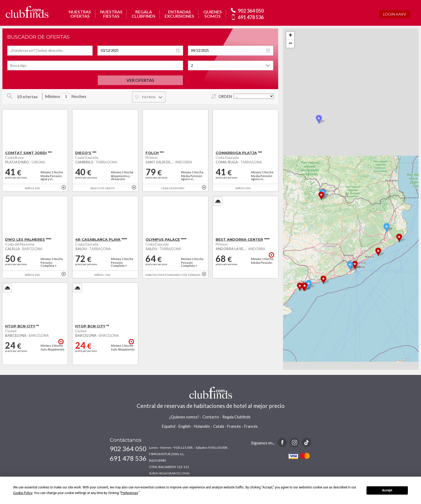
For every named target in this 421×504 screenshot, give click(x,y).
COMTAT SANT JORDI (26, 153)
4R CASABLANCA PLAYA (98, 240)
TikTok (306, 442)
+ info (64, 187)
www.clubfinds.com (27, 12)
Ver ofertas (140, 80)
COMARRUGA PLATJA (236, 153)
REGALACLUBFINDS (144, 14)
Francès (234, 426)
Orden (225, 96)
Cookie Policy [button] (23, 493)
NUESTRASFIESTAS (111, 14)
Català (219, 426)
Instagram (294, 442)
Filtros (149, 97)
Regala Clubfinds (236, 417)
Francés (251, 426)
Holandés (202, 426)
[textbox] (50, 51)
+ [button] (290, 36)
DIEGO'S (83, 153)
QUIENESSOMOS (213, 14)
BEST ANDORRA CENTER (239, 240)
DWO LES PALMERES (25, 240)
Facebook (282, 442)
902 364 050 (251, 11)
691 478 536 (251, 17)
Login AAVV (395, 14)
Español (169, 426)
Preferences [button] (129, 493)
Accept (387, 490)
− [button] (290, 44)
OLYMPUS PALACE (163, 240)
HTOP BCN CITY (20, 326)
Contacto (211, 417)
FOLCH (152, 153)
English (185, 426)
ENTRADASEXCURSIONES (179, 14)
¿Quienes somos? (184, 417)
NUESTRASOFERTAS (80, 14)
